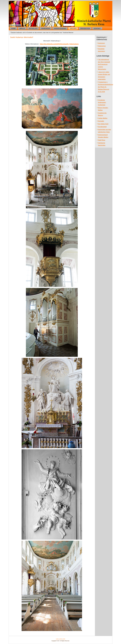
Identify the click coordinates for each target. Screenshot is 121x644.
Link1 (57, 639)
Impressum (101, 43)
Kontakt (97, 29)
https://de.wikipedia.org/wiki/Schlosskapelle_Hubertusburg (59, 44)
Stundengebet (102, 127)
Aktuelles (33, 29)
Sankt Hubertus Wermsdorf (22, 37)
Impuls (22, 29)
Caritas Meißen (103, 118)
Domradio (101, 121)
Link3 (64, 639)
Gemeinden (46, 29)
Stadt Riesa (102, 140)
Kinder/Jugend (60, 29)
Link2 (60, 639)
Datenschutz (102, 46)
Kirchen (73, 29)
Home (13, 29)
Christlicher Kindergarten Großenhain (102, 102)
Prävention (85, 29)
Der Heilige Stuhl (103, 124)
